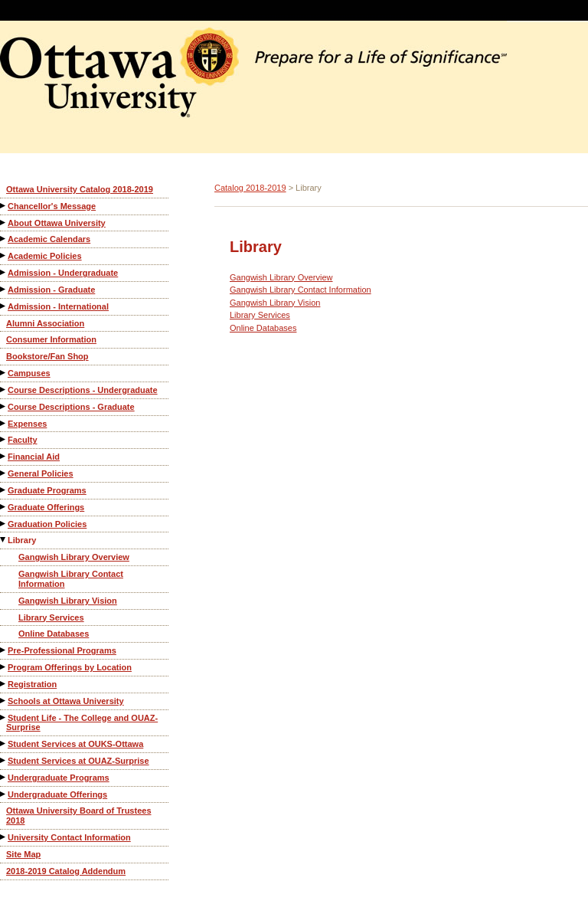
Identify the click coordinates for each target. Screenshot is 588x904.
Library (22, 540)
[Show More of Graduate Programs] (4, 490)
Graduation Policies (47, 524)
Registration (32, 684)
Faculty (23, 440)
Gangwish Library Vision (68, 601)
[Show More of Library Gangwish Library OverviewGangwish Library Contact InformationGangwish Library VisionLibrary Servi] (4, 540)
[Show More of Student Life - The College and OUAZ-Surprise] (4, 717)
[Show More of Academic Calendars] (4, 239)
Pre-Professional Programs (62, 650)
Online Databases (54, 634)
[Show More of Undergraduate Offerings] (4, 794)
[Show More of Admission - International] (4, 306)
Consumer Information (51, 339)
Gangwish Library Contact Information (71, 579)
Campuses (29, 373)
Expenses (27, 424)
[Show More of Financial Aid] (4, 456)
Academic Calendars (49, 239)
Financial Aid (34, 457)
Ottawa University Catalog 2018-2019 (80, 189)
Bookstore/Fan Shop (47, 356)
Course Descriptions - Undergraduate (83, 390)
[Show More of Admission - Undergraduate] (4, 272)
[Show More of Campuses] (4, 373)
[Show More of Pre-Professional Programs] (4, 650)
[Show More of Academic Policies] (4, 255)
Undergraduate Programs (59, 778)
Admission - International (58, 306)
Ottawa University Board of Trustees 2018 (79, 816)
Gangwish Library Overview (74, 557)
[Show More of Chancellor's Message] (4, 206)
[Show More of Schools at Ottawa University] (4, 701)
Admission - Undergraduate (63, 273)
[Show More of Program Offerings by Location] (4, 667)
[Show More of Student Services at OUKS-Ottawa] (4, 744)
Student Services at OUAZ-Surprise (78, 761)
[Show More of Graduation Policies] (4, 524)
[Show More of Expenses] (4, 423)
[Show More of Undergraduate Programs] (4, 777)
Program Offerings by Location (70, 667)
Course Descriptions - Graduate (71, 407)
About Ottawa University (57, 223)
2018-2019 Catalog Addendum (66, 871)
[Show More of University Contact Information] (4, 837)
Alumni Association (45, 323)
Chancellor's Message (52, 206)
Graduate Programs (47, 490)
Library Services (51, 617)
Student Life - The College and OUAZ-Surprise (82, 723)
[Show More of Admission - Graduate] (4, 289)
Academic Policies (45, 256)
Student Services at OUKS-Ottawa (75, 744)
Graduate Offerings (46, 507)
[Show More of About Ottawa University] (4, 223)
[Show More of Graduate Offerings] (4, 507)
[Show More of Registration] (4, 684)
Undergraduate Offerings (57, 794)
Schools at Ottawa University (66, 701)
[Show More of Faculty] (4, 439)
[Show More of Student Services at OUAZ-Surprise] (4, 760)
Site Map (23, 854)
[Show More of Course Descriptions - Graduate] (4, 406)
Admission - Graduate (51, 290)
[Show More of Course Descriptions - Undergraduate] (4, 390)
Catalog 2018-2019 (250, 188)
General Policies (41, 473)
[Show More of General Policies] (4, 473)
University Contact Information (69, 837)
